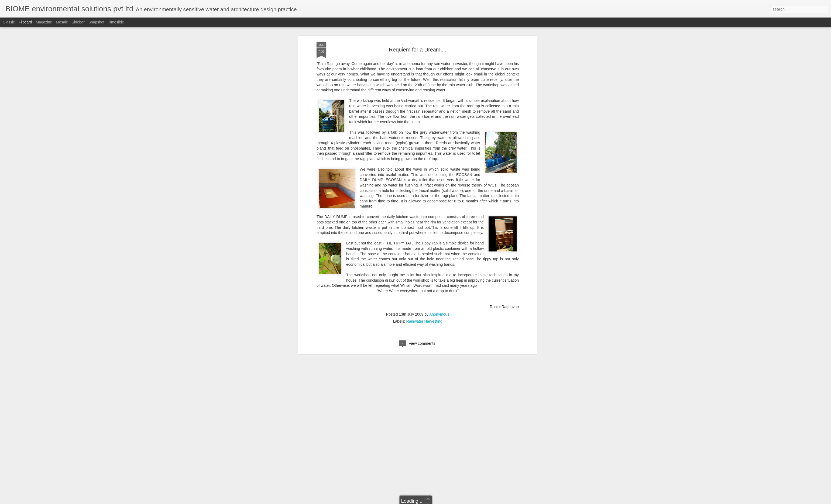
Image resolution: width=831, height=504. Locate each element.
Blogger (432, 501)
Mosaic (62, 22)
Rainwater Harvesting (424, 109)
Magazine (44, 22)
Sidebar (78, 22)
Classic (9, 22)
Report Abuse (448, 501)
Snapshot (96, 22)
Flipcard (25, 22)
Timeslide (116, 22)
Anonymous (439, 102)
